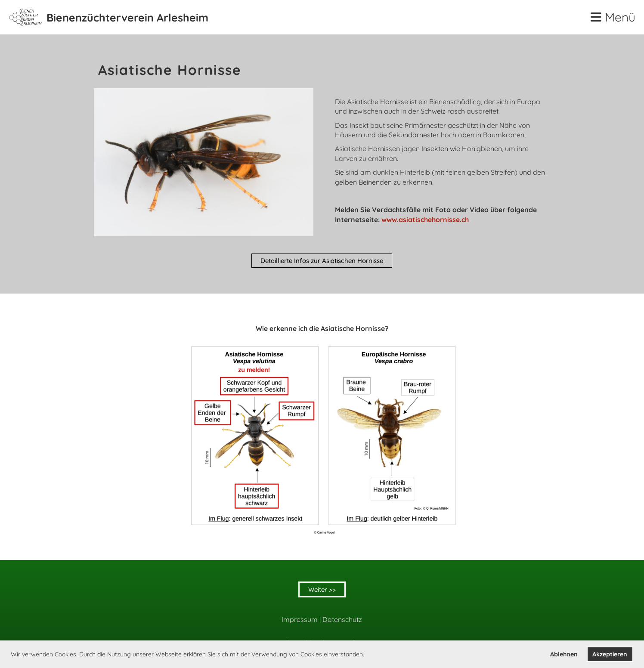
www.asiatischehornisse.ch (425, 220)
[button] (367, 655)
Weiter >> (322, 589)
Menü (613, 17)
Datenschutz (342, 619)
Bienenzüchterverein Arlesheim (127, 17)
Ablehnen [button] (564, 654)
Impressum (300, 619)
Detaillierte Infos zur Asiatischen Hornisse (322, 261)
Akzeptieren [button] (610, 654)
